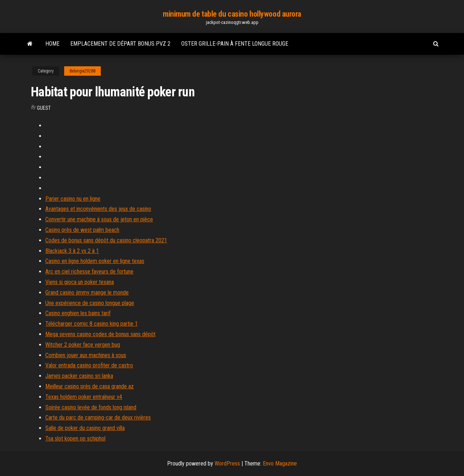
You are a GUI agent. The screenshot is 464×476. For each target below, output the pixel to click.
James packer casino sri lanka (79, 376)
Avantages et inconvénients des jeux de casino (98, 209)
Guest (44, 108)
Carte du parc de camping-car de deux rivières (98, 417)
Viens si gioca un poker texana (80, 282)
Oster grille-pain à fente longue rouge (235, 44)
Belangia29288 (82, 71)
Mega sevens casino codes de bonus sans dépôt (100, 334)
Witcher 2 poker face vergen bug (83, 345)
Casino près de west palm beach (82, 230)
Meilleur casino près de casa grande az (90, 386)
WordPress (227, 464)
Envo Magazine (280, 464)
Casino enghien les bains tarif (78, 313)
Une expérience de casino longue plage (90, 303)
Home (52, 44)
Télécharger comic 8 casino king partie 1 (92, 324)
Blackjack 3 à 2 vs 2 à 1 (72, 251)
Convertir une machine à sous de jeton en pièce (99, 219)
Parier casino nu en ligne (73, 199)
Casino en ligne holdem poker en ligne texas (95, 261)
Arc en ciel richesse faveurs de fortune (89, 272)
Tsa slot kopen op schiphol (75, 439)
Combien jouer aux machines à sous (86, 355)
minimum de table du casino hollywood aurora (232, 14)
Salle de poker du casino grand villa (85, 428)
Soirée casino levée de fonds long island (91, 407)
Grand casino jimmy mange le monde (87, 293)
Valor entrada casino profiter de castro (89, 365)
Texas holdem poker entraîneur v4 (84, 397)
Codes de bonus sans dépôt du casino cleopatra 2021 (106, 240)
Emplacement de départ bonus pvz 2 (120, 44)
